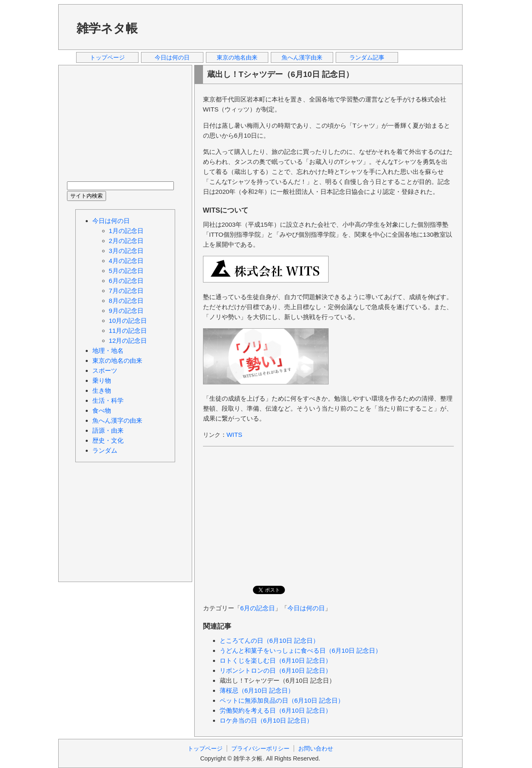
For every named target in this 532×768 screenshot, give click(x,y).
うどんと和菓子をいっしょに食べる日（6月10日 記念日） (301, 650)
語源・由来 (108, 430)
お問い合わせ (316, 748)
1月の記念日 (126, 231)
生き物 (102, 390)
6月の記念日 (258, 608)
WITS (235, 435)
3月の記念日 (126, 251)
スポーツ (105, 370)
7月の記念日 (126, 291)
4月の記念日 (126, 261)
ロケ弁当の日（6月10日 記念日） (266, 720)
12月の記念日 (128, 341)
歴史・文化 (108, 440)
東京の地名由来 (237, 57)
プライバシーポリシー (260, 748)
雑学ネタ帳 (107, 28)
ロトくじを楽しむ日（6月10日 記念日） (276, 660)
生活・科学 (108, 400)
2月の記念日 (126, 241)
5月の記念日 (126, 271)
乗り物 (102, 380)
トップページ (107, 57)
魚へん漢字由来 (302, 57)
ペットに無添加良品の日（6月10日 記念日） (282, 700)
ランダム (105, 450)
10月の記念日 (128, 321)
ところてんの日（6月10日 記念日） (270, 640)
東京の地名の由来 (117, 360)
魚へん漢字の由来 (117, 420)
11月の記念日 (128, 331)
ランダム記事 (367, 57)
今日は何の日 (172, 57)
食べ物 (102, 410)
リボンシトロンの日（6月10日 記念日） (276, 670)
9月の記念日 (126, 311)
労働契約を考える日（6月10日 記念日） (276, 710)
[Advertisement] (303, 27)
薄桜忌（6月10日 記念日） (257, 690)
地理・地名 (108, 351)
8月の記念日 (126, 301)
